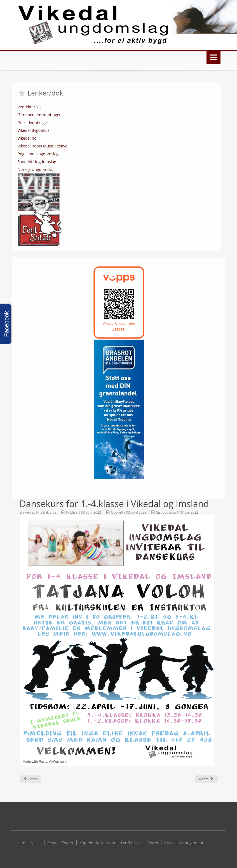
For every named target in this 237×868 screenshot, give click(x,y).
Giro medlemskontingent (40, 115)
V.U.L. (36, 843)
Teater (68, 843)
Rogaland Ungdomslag (38, 154)
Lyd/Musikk (131, 843)
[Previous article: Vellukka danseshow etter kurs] (30, 779)
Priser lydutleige (32, 122)
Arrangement (191, 843)
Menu (213, 57)
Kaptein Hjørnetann (97, 843)
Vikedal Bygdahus (34, 130)
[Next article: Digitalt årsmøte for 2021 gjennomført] (206, 779)
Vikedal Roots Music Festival (43, 146)
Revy (52, 843)
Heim (21, 843)
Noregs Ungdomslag (36, 169)
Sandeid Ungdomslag (37, 162)
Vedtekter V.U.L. (32, 107)
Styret (153, 843)
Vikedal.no (27, 138)
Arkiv (169, 843)
